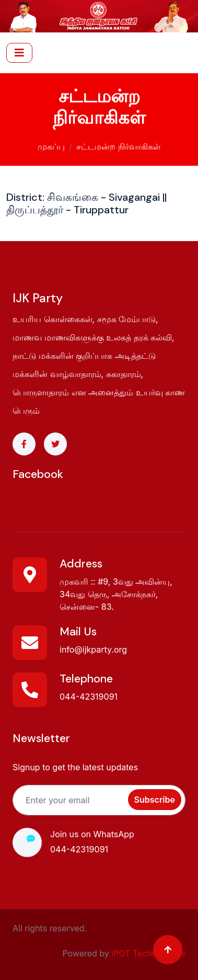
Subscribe (155, 800)
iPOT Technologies (148, 953)
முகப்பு (51, 145)
